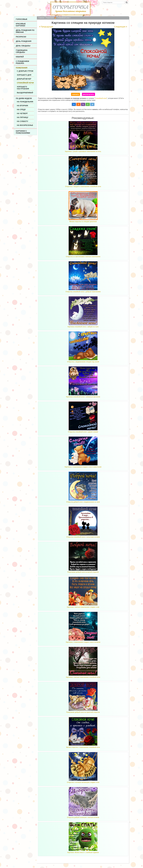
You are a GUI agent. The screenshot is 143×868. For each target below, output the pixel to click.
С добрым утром (25, 71)
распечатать (89, 94)
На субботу (23, 121)
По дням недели (24, 98)
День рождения (24, 41)
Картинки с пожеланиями (23, 132)
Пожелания (22, 68)
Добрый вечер (24, 79)
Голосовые (22, 19)
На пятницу (23, 117)
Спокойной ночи (25, 83)
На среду (21, 110)
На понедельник (25, 102)
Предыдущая (47, 27)
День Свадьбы (23, 46)
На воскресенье (25, 125)
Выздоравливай (25, 93)
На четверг (22, 113)
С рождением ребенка (23, 62)
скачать (76, 94)
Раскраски (21, 37)
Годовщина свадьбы (22, 51)
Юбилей (20, 57)
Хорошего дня (24, 75)
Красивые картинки (21, 25)
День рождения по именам (25, 31)
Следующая (120, 27)
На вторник (23, 106)
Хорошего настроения (23, 88)
